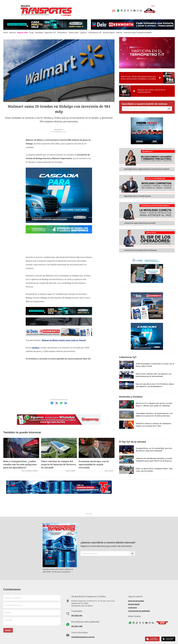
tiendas (36, 348)
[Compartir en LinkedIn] (66, 403)
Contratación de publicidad (139, 611)
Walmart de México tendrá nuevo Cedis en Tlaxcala (64, 340)
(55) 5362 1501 (77, 615)
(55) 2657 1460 (77, 626)
